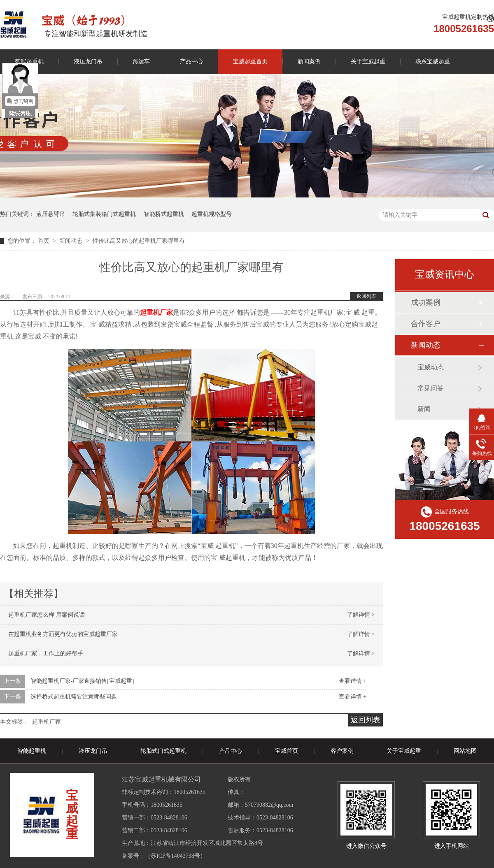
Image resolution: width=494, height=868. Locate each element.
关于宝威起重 (368, 62)
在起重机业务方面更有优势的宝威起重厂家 (63, 634)
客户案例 (342, 751)
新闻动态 (72, 241)
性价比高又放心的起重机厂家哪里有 (139, 241)
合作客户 (426, 324)
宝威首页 (287, 751)
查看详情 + (353, 681)
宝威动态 (431, 367)
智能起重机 (32, 751)
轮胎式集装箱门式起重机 (104, 214)
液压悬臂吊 (51, 214)
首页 (44, 241)
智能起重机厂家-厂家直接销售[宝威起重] (82, 681)
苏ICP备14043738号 (175, 856)
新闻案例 (309, 62)
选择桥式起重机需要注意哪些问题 (74, 697)
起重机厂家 (47, 722)
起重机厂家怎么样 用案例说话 (47, 615)
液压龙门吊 (88, 62)
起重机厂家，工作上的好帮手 (46, 653)
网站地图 (465, 751)
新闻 (424, 409)
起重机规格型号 (212, 214)
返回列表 (366, 296)
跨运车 (141, 62)
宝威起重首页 (250, 62)
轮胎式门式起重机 (163, 751)
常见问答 (431, 388)
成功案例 (426, 302)
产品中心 (191, 62)
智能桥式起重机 (164, 214)
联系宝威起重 (433, 62)
